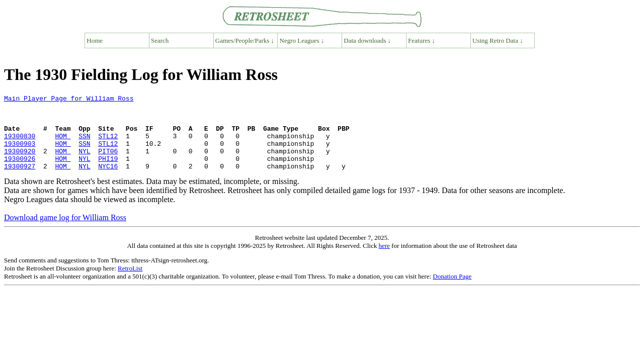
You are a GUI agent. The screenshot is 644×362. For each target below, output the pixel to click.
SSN (84, 145)
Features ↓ (422, 40)
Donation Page (452, 291)
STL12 (108, 145)
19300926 (20, 172)
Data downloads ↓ (367, 40)
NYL (84, 163)
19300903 (20, 154)
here (384, 261)
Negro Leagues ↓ (302, 40)
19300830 (20, 145)
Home (95, 40)
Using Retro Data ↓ (498, 40)
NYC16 (108, 181)
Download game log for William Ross (65, 233)
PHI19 (108, 172)
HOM (63, 145)
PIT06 (108, 163)
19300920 (20, 163)
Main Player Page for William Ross (69, 100)
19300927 (20, 181)
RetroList (130, 283)
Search (160, 40)
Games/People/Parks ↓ (245, 40)
